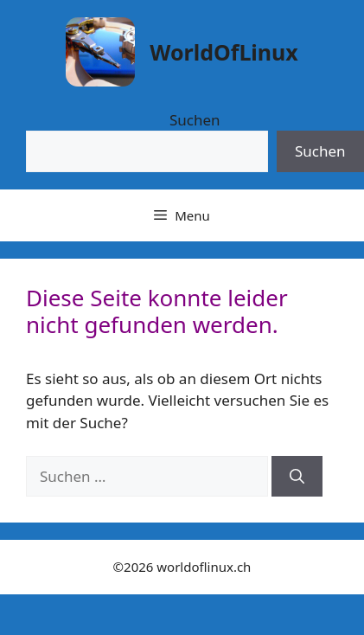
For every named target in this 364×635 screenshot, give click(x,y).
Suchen (195, 120)
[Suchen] (297, 477)
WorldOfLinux (224, 52)
